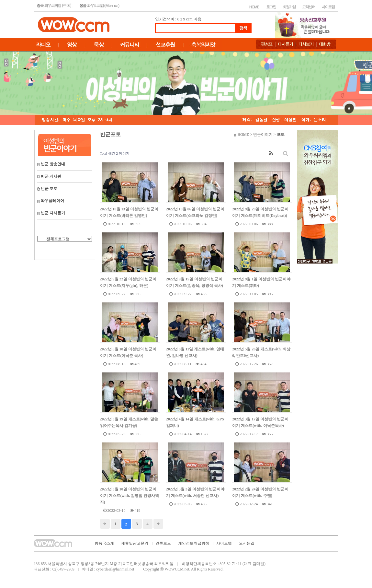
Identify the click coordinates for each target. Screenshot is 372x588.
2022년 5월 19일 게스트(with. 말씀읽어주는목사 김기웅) (129, 422)
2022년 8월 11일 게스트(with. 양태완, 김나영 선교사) (195, 352)
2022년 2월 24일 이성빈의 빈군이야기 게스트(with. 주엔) (260, 492)
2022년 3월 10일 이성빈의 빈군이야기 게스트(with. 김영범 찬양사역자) (130, 496)
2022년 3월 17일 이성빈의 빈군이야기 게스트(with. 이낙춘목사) (260, 422)
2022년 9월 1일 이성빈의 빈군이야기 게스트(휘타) (261, 282)
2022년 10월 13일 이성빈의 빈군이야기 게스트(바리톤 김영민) (129, 212)
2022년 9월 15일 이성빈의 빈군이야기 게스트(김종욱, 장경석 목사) (195, 282)
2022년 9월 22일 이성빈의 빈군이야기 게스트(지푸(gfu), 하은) (128, 282)
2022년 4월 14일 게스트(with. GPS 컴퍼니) (195, 422)
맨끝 (158, 524)
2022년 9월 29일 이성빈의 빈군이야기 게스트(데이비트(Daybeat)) (260, 212)
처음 (105, 524)
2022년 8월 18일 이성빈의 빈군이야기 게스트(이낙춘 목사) (128, 352)
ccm (189, 19)
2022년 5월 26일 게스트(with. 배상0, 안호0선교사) (261, 352)
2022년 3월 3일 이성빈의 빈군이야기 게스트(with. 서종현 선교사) (195, 492)
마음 (197, 19)
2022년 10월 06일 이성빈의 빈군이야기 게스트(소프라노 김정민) (195, 212)
